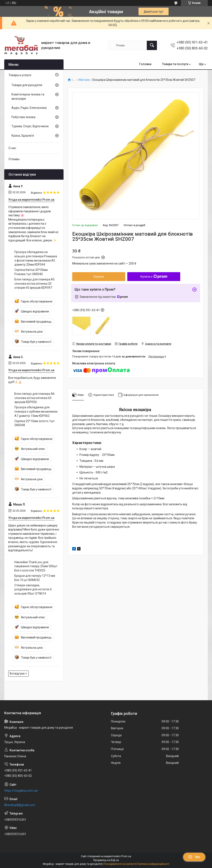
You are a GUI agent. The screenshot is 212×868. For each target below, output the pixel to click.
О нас (12, 148)
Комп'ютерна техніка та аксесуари (28, 97)
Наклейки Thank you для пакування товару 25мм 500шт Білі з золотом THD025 (36, 566)
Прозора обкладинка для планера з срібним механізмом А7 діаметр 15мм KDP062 (36, 411)
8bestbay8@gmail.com (20, 805)
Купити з (154, 277)
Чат (194, 857)
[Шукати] (152, 45)
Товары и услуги (20, 75)
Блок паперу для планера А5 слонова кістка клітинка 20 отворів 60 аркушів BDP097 (35, 283)
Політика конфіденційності (153, 864)
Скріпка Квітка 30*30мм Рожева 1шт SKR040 (31, 272)
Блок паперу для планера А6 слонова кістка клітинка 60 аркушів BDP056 (35, 398)
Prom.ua (126, 856)
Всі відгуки (17, 673)
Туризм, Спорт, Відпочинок (30, 126)
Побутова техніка (23, 117)
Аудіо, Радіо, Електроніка (29, 108)
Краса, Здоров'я (23, 136)
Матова (84, 80)
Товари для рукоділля (27, 85)
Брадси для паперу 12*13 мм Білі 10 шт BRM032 (35, 578)
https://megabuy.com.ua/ (21, 791)
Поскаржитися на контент (119, 864)
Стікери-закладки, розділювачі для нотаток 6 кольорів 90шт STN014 (33, 589)
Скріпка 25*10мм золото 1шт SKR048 (35, 423)
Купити (99, 277)
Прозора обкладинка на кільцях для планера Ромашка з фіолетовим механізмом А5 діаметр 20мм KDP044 (36, 258)
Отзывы (14, 159)
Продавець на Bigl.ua (106, 860)
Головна (145, 64)
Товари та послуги (175, 64)
